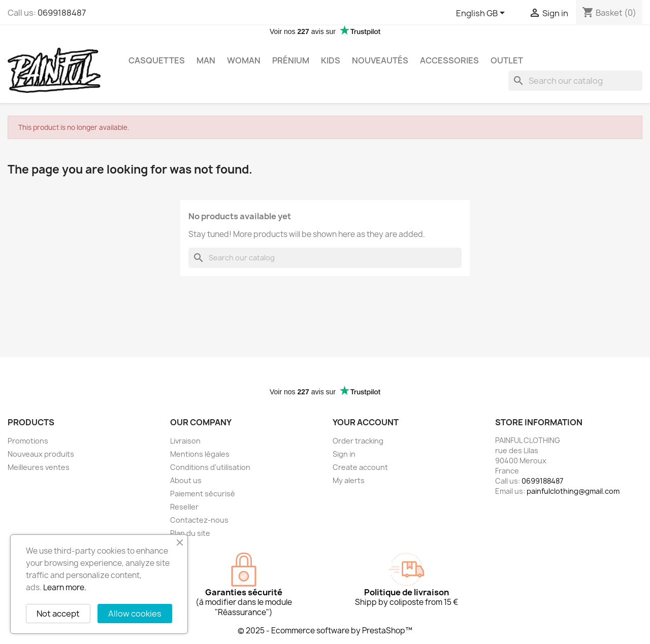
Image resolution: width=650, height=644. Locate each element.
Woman (244, 60)
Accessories (449, 60)
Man (206, 60)
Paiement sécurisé (203, 494)
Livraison (185, 441)
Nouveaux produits (41, 454)
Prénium (291, 60)
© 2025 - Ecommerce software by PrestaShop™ (325, 631)
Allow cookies (135, 614)
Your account (366, 422)
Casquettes (157, 60)
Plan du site (190, 533)
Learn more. (65, 587)
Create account (360, 467)
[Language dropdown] (482, 14)
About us (186, 480)
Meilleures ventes (39, 467)
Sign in (344, 454)
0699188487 (62, 13)
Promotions (28, 441)
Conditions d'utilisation (210, 467)
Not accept (58, 614)
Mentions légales (200, 454)
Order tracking (358, 441)
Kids (331, 60)
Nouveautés (380, 60)
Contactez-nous (199, 520)
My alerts (349, 480)
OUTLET (507, 60)
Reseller (184, 507)
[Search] (575, 81)
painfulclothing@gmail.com (573, 491)
